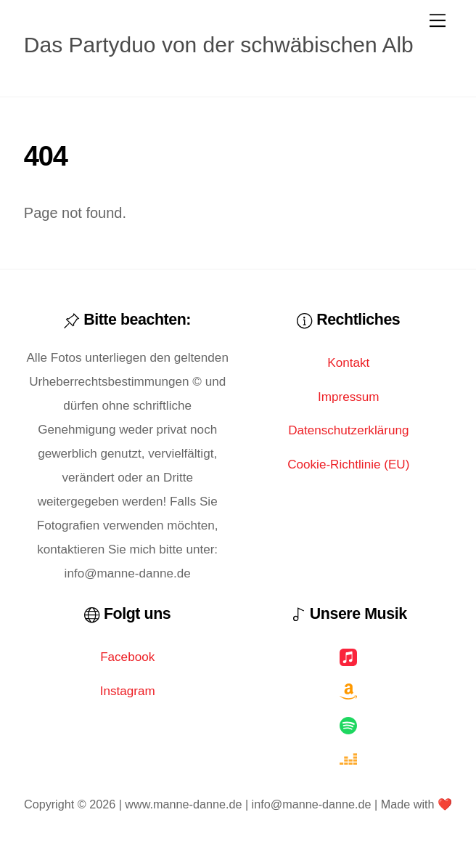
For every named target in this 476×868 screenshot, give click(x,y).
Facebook (127, 657)
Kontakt (348, 363)
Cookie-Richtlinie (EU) (348, 465)
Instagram (128, 691)
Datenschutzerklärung (348, 430)
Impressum (349, 397)
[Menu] (438, 20)
